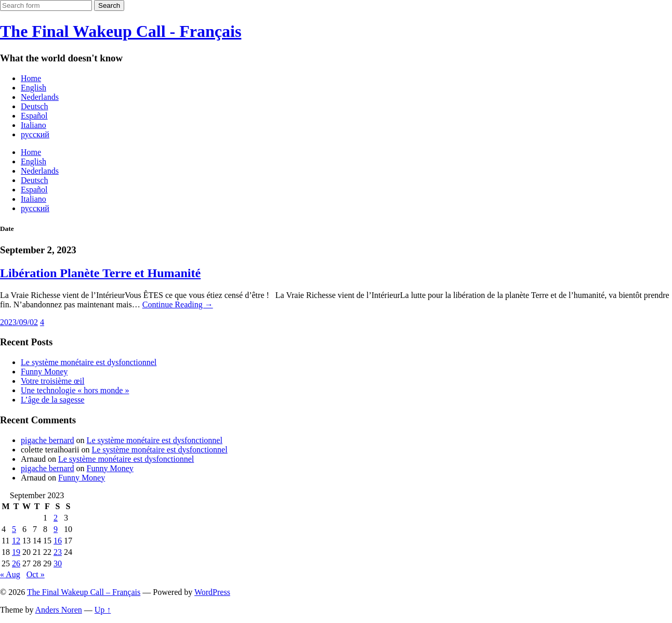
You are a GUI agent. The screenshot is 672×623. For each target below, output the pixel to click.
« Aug (10, 574)
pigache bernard (48, 440)
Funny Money (44, 372)
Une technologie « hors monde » (75, 390)
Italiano (34, 125)
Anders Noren (59, 610)
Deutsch (34, 106)
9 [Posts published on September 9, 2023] (56, 529)
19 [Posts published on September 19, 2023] (16, 552)
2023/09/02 (19, 322)
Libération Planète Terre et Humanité (100, 273)
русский (35, 134)
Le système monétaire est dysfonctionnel (89, 362)
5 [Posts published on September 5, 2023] (14, 529)
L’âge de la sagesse (52, 400)
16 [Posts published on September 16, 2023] (58, 541)
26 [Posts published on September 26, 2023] (16, 563)
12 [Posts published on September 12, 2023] (16, 541)
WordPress (212, 592)
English (34, 88)
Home (31, 78)
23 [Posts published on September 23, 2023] (58, 552)
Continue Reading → (178, 304)
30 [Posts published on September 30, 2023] (58, 563)
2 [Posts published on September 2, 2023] (56, 518)
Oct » (36, 574)
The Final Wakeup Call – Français (84, 592)
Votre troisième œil (52, 381)
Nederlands (40, 97)
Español (34, 116)
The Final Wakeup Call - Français (121, 31)
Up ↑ (103, 610)
